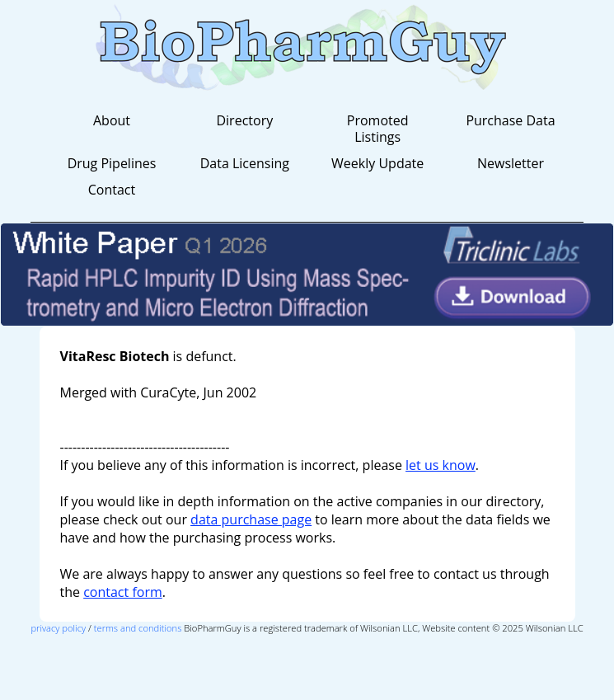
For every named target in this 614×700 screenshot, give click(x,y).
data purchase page (251, 519)
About (112, 120)
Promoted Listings (378, 129)
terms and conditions (138, 628)
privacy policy (58, 628)
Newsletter (511, 163)
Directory (244, 120)
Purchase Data (510, 120)
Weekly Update (377, 163)
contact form (123, 592)
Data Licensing (245, 163)
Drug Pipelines (112, 163)
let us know (441, 465)
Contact (112, 190)
